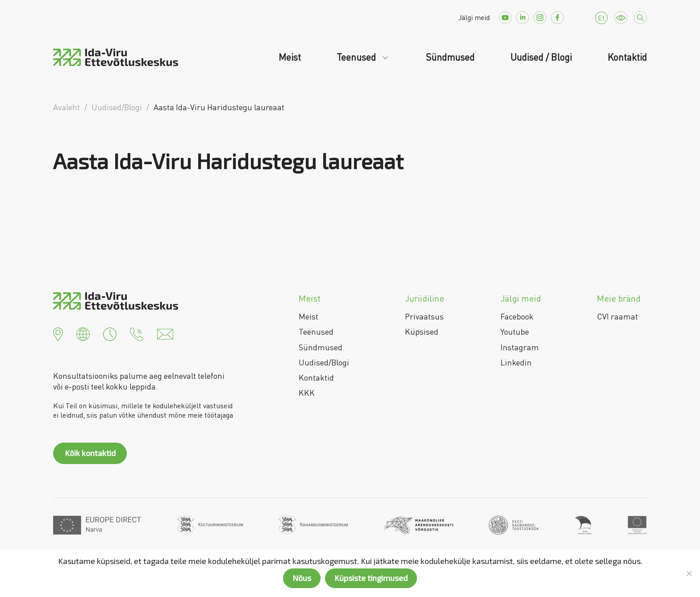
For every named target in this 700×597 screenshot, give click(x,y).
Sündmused (450, 57)
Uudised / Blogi (541, 57)
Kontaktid (627, 57)
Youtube (515, 332)
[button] (58, 333)
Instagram (520, 347)
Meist (290, 57)
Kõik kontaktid (90, 453)
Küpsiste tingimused (371, 578)
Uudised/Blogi (324, 362)
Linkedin (516, 362)
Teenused (357, 57)
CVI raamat (617, 316)
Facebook (517, 316)
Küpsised (422, 332)
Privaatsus (424, 316)
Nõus (302, 578)
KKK (307, 393)
